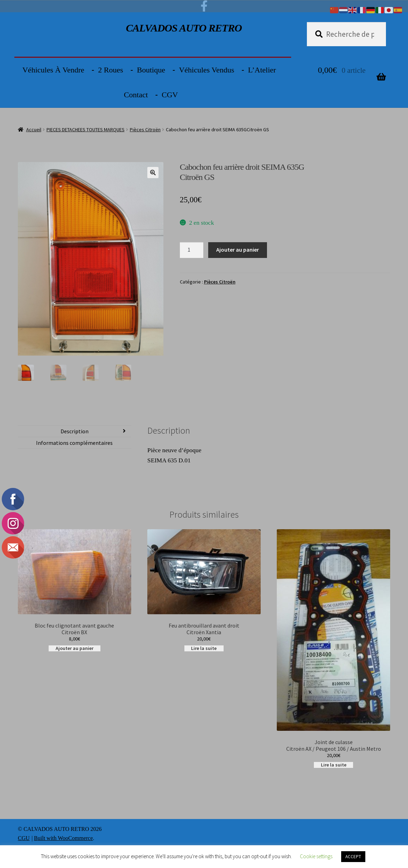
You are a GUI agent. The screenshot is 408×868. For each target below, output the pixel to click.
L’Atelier (262, 70)
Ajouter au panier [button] (75, 649)
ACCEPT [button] (353, 857)
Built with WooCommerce (63, 839)
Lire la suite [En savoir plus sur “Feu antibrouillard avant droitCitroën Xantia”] (204, 649)
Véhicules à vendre (53, 70)
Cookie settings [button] (316, 856)
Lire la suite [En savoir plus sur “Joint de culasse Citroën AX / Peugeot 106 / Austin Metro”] (334, 766)
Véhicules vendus (206, 70)
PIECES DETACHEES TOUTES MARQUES (86, 129)
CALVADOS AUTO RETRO (184, 28)
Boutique (151, 70)
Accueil (34, 129)
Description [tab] (75, 432)
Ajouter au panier (238, 250)
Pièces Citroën (145, 129)
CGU (24, 839)
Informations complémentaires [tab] (74, 443)
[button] (153, 173)
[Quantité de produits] (192, 250)
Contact (136, 95)
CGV (170, 95)
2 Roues (111, 70)
